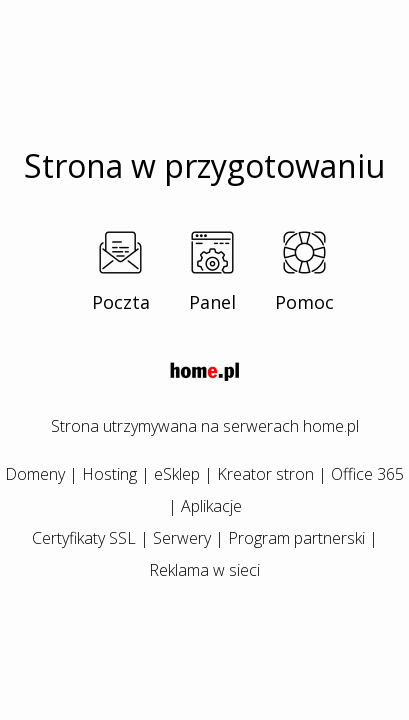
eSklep (177, 474)
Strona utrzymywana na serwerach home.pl (205, 426)
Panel (212, 302)
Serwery (182, 538)
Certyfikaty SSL (84, 538)
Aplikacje (211, 506)
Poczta (121, 302)
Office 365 (367, 474)
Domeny (35, 474)
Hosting (109, 474)
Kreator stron (265, 474)
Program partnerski (296, 538)
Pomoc (304, 302)
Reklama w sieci (204, 570)
